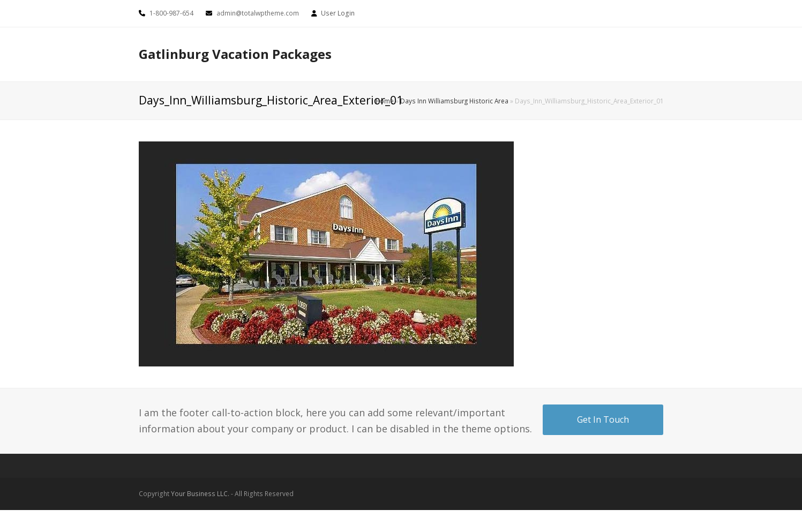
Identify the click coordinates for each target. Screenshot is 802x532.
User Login (338, 13)
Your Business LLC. (200, 494)
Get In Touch (603, 419)
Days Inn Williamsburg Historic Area (454, 101)
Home (385, 101)
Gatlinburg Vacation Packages (235, 54)
